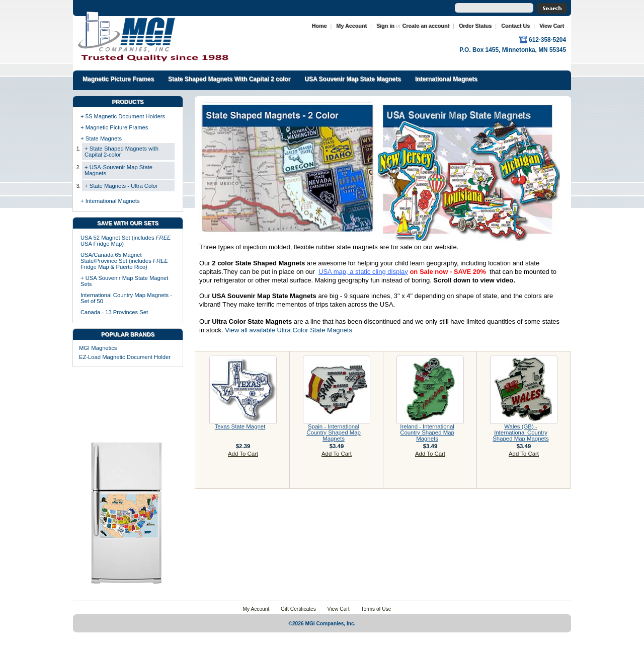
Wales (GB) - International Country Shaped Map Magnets (520, 433)
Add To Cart (243, 454)
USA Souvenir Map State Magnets (353, 79)
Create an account (426, 26)
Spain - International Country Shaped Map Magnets (334, 433)
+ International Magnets (110, 201)
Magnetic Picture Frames (118, 79)
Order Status (475, 26)
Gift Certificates (298, 609)
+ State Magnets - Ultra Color (121, 186)
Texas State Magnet (240, 426)
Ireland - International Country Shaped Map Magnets (427, 433)
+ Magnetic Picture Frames (114, 127)
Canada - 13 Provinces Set (114, 312)
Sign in (385, 26)
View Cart (552, 26)
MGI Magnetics (98, 348)
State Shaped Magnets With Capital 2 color (229, 79)
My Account (351, 26)
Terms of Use (376, 609)
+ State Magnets (101, 138)
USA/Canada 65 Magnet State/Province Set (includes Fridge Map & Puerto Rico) (124, 261)
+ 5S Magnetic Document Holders (123, 116)
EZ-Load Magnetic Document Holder (125, 357)
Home (319, 26)
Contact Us (515, 26)
